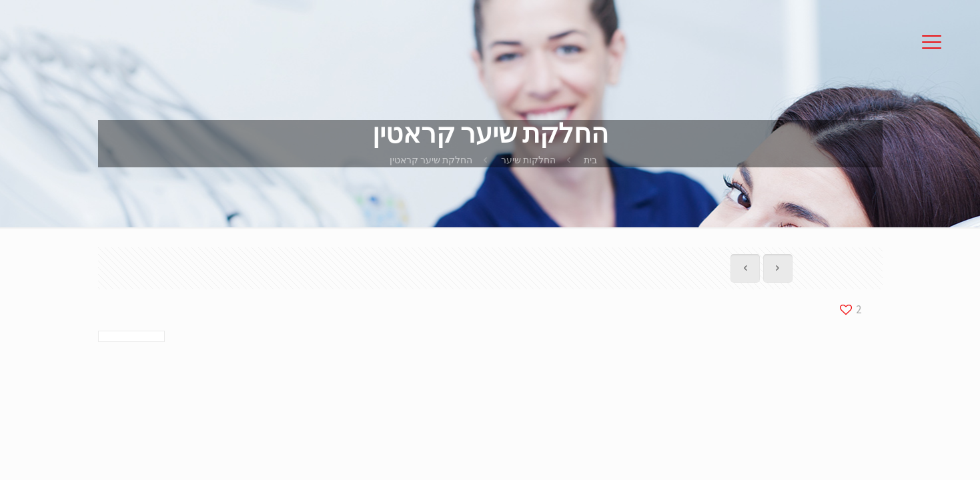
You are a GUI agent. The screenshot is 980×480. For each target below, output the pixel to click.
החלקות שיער (528, 160)
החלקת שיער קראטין (431, 160)
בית (590, 160)
